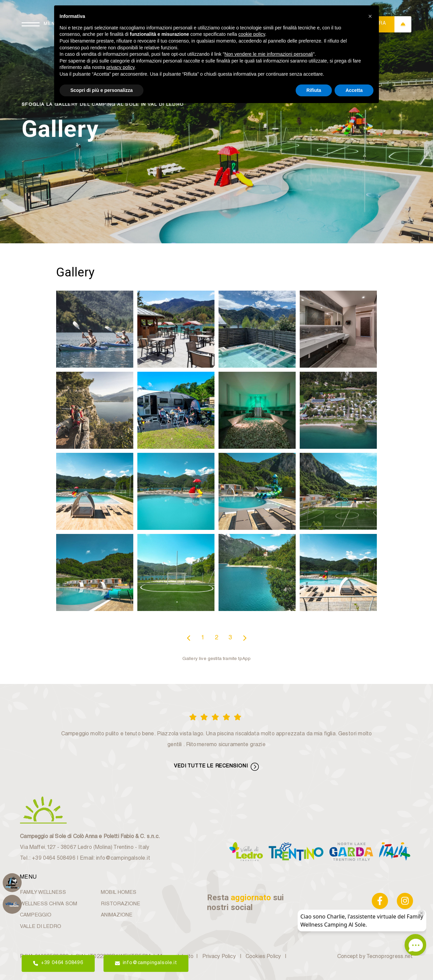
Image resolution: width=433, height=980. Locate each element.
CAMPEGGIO (36, 915)
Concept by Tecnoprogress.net (375, 957)
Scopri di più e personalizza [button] (101, 90)
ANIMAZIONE (117, 915)
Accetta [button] (354, 90)
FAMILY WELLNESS (43, 893)
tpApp (244, 659)
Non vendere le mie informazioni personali (268, 54)
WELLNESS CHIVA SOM (49, 904)
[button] (370, 16)
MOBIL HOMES (119, 893)
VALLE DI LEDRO (41, 927)
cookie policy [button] (252, 34)
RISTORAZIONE (120, 904)
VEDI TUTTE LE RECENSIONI (216, 767)
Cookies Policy (263, 957)
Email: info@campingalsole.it (115, 859)
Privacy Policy (219, 957)
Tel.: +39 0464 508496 (48, 859)
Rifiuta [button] (314, 90)
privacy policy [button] (121, 67)
